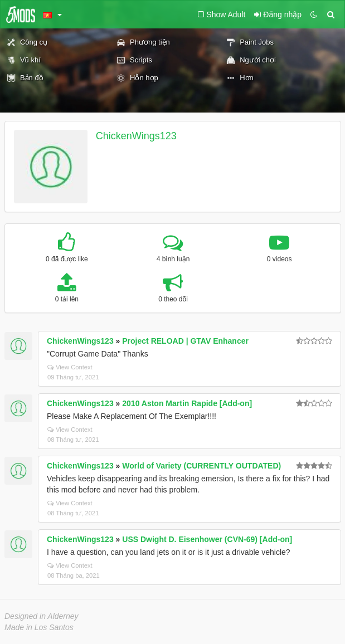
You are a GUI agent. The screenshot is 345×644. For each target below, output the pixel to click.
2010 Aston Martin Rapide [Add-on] (187, 403)
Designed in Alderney (42, 616)
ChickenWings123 (136, 136)
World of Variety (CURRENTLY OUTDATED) (201, 466)
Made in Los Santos (39, 627)
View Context (70, 367)
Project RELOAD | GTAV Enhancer (185, 341)
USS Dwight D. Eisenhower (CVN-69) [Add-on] (207, 539)
